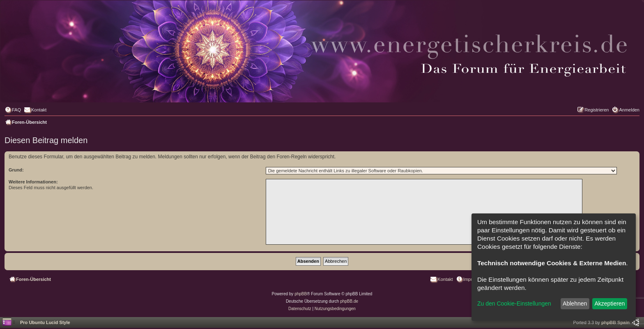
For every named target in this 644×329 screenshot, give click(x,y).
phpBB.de (349, 301)
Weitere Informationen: (33, 182)
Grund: (16, 170)
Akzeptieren (609, 304)
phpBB (301, 294)
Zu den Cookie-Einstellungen (514, 304)
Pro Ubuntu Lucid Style (45, 322)
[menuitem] (13, 110)
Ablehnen (575, 304)
